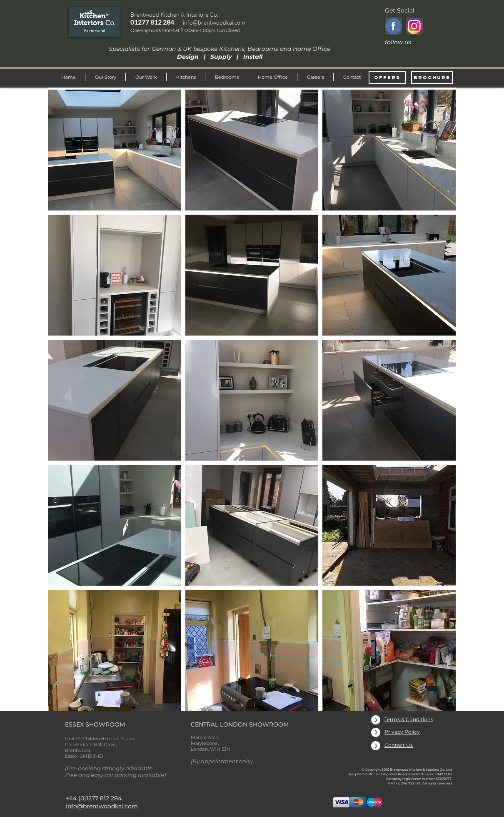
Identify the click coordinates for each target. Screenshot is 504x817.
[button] (115, 150)
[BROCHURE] (432, 78)
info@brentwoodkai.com (214, 22)
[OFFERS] (387, 78)
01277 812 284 (152, 22)
